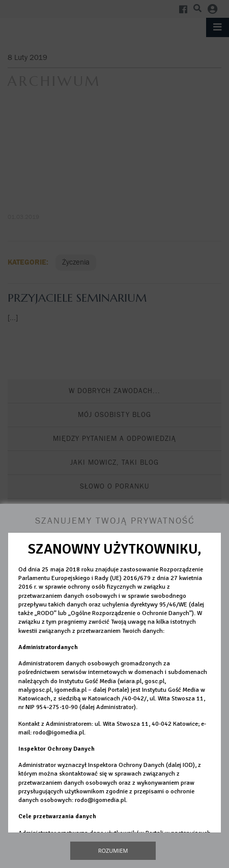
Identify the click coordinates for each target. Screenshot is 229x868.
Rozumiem (113, 850)
